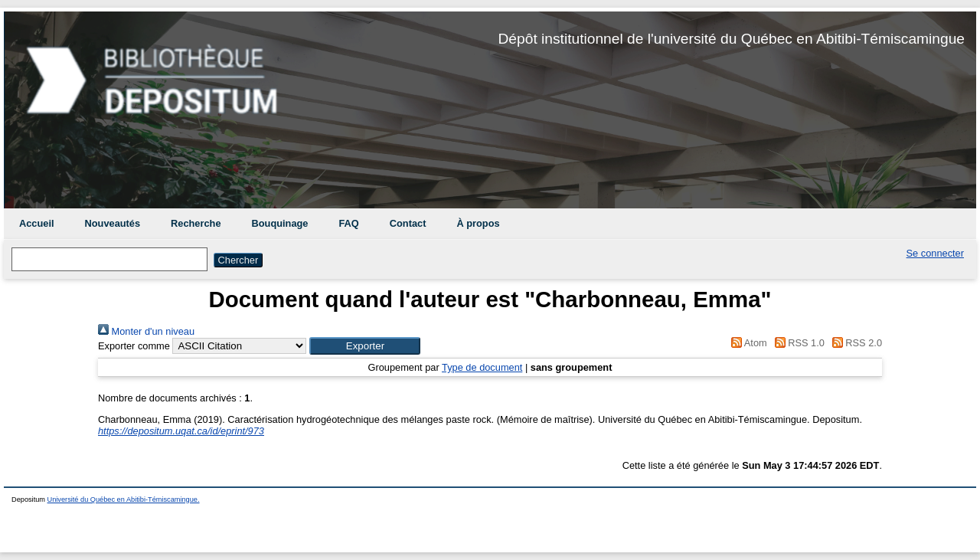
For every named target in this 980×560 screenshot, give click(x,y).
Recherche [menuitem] (196, 223)
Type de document (482, 367)
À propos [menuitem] (478, 223)
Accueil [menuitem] (37, 223)
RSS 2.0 (854, 343)
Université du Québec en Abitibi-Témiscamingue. (124, 499)
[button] (365, 346)
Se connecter (935, 253)
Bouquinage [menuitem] (280, 223)
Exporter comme (134, 346)
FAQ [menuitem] (348, 223)
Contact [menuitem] (408, 223)
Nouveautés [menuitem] (113, 223)
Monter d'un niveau (146, 331)
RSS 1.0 (797, 343)
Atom (747, 343)
